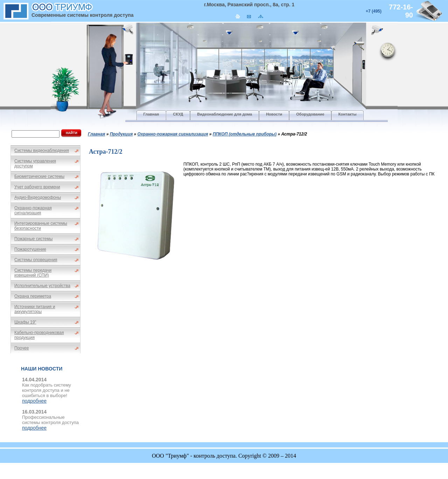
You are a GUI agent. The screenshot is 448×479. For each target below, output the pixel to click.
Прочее (22, 348)
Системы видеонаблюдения (42, 151)
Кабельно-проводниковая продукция (39, 335)
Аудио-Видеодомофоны (38, 197)
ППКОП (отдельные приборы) (245, 134)
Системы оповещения (36, 260)
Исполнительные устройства (42, 286)
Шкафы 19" (25, 322)
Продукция (121, 134)
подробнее (34, 401)
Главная (96, 134)
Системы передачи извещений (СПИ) (33, 273)
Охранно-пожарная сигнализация (33, 210)
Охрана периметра (33, 296)
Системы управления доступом (35, 164)
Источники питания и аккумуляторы (35, 309)
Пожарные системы (33, 239)
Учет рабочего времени (37, 187)
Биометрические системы (39, 176)
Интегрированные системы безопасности (41, 226)
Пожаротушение (30, 249)
